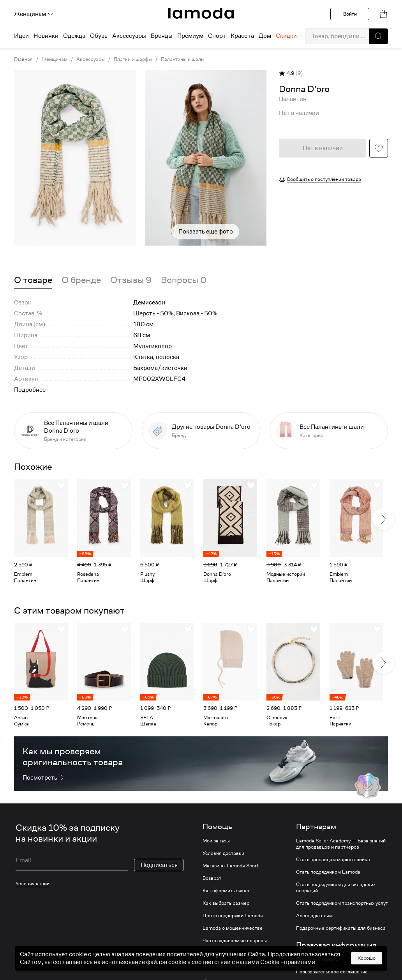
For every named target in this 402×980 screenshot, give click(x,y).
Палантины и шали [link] (182, 59)
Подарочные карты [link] (224, 966)
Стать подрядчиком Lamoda (328, 872)
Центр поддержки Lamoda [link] (233, 916)
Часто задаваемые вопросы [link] (235, 941)
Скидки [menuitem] (286, 36)
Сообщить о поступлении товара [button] (324, 179)
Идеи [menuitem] (21, 36)
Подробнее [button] (30, 390)
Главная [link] (23, 59)
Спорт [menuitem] (217, 36)
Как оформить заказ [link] (226, 891)
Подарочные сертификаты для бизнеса (341, 928)
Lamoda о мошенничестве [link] (233, 928)
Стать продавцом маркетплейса (333, 860)
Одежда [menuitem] (74, 36)
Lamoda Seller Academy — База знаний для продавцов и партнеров (341, 844)
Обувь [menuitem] (99, 36)
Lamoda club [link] (217, 953)
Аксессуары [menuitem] (129, 36)
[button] (379, 36)
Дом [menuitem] (265, 36)
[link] (201, 13)
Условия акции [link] (33, 884)
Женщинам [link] (55, 59)
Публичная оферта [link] (317, 959)
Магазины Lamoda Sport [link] (231, 866)
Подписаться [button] (159, 865)
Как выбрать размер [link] (226, 903)
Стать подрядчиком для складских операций (336, 888)
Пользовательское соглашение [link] (332, 972)
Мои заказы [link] (216, 841)
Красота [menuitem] (242, 36)
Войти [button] (350, 14)
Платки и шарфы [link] (133, 59)
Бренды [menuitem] (162, 36)
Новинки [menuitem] (46, 36)
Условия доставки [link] (223, 853)
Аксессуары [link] (91, 59)
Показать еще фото (206, 232)
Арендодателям (314, 916)
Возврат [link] (212, 878)
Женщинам (34, 14)
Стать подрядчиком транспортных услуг (342, 903)
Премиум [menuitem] (190, 36)
